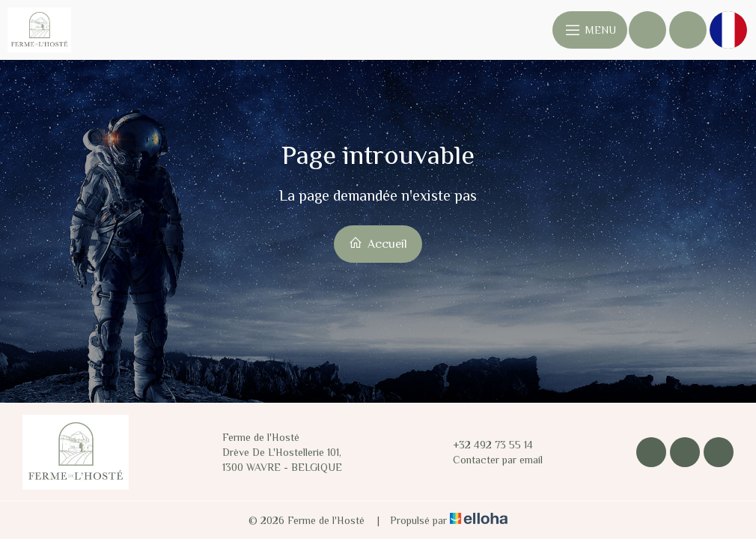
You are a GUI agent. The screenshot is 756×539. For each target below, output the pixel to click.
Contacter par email (489, 460)
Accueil (378, 243)
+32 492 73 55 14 (484, 445)
